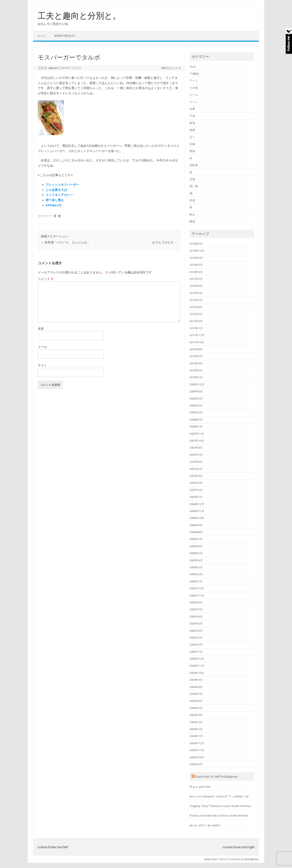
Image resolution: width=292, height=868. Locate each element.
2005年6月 (196, 617)
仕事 (192, 109)
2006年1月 (196, 581)
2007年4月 (196, 476)
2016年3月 (196, 258)
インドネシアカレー (59, 195)
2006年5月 (196, 553)
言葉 (192, 179)
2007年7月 (196, 455)
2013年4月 (196, 286)
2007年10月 (197, 441)
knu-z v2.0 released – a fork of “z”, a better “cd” (219, 796)
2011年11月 (197, 335)
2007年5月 (196, 469)
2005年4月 (196, 631)
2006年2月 (196, 574)
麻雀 (192, 221)
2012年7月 (196, 300)
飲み (192, 214)
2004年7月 (196, 694)
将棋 (192, 130)
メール (42, 347)
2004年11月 (197, 666)
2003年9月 (196, 764)
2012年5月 (196, 314)
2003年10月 (197, 757)
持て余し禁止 (55, 200)
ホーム (41, 36)
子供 (192, 116)
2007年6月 (196, 462)
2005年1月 (196, 652)
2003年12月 (197, 743)
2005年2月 (196, 645)
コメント (46, 279)
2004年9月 (196, 680)
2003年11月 (197, 750)
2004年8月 (196, 687)
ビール (194, 95)
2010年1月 (196, 377)
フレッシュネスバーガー (62, 185)
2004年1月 (196, 736)
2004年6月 (196, 701)
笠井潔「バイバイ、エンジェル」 (66, 242)
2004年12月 (197, 659)
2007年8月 (196, 448)
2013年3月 (196, 293)
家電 (192, 123)
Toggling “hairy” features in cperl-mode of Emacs (220, 806)
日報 (192, 144)
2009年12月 (197, 384)
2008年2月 (196, 420)
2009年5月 (196, 398)
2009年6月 (196, 391)
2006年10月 (197, 518)
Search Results (64, 36)
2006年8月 (196, 532)
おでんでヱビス (165, 242)
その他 (194, 88)
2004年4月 (196, 715)
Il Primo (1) (53, 205)
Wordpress (251, 859)
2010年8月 (196, 349)
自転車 (194, 165)
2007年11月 (197, 434)
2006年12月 (197, 504)
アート (194, 81)
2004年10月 (197, 673)
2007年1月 (196, 497)
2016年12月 (197, 251)
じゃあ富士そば (56, 190)
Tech (192, 67)
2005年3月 (196, 638)
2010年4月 (196, 363)
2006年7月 (196, 539)
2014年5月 (196, 265)
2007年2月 (196, 490)
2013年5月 (196, 279)
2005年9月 (196, 602)
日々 (192, 137)
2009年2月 (196, 412)
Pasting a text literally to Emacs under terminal (219, 815)
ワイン (194, 102)
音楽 (192, 200)
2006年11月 (197, 511)
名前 (41, 329)
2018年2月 (196, 244)
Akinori (53, 68)
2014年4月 (196, 272)
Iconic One (211, 859)
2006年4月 (196, 560)
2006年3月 (196, 567)
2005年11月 (197, 595)
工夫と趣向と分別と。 (79, 15)
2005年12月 (197, 588)
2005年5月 (196, 623)
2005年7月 (196, 609)
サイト (42, 365)
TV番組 (194, 74)
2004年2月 (196, 729)
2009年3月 (196, 405)
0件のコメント (171, 68)
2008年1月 (196, 427)
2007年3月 (196, 483)
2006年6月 (196, 546)
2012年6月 (196, 307)
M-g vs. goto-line (200, 787)
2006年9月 (196, 525)
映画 (192, 151)
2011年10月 (197, 342)
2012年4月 (196, 321)
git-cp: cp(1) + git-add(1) (205, 825)
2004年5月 (196, 708)
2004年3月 (196, 722)
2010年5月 (196, 356)
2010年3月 (196, 370)
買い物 (194, 186)
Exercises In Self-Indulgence (217, 776)
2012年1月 (196, 328)
